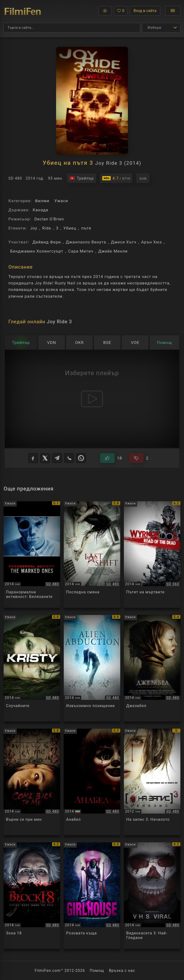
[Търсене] (72, 28)
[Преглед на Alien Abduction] (92, 668)
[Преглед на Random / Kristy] (32, 668)
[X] (45, 458)
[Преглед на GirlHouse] (92, 896)
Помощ (97, 971)
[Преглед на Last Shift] (92, 555)
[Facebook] (33, 458)
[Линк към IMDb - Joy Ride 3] (116, 178)
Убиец (70, 228)
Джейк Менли (113, 251)
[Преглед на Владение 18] (32, 896)
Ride (47, 228)
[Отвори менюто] (173, 11)
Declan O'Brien (49, 219)
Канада (40, 210)
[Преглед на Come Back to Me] (32, 782)
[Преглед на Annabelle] (92, 782)
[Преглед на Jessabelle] (152, 668)
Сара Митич (81, 251)
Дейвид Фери (47, 242)
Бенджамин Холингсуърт (37, 251)
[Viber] (69, 458)
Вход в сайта (145, 11)
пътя (86, 228)
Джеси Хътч (124, 242)
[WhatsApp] (81, 458)
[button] (105, 11)
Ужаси (61, 201)
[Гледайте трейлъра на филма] (82, 178)
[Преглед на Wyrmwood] (152, 555)
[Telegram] (57, 458)
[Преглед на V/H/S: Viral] (152, 896)
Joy (34, 228)
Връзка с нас (122, 971)
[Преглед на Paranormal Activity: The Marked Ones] (32, 555)
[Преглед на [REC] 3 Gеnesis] (152, 782)
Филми (42, 201)
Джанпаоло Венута (86, 242)
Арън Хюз (152, 242)
